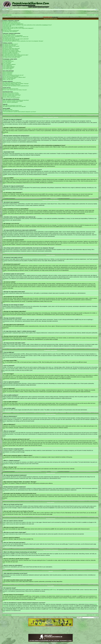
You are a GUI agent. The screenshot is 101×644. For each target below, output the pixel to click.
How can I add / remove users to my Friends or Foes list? (15, 90)
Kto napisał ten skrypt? (8, 110)
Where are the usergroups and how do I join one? (13, 75)
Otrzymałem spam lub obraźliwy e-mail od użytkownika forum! (16, 86)
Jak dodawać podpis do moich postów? (11, 46)
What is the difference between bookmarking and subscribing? (16, 100)
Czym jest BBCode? (7, 60)
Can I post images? (7, 63)
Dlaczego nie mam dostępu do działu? (11, 51)
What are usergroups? (8, 74)
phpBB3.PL (60, 643)
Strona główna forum (7, 15)
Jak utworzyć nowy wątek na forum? (10, 44)
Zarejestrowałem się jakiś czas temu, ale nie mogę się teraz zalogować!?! (18, 28)
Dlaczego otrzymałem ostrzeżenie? (10, 53)
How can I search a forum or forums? (11, 93)
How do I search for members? (9, 96)
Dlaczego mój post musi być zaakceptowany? (12, 56)
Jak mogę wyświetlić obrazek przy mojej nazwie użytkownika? (16, 39)
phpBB (46, 642)
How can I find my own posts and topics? (11, 97)
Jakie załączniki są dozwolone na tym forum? (12, 105)
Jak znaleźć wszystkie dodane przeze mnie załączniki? (14, 107)
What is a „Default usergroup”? (9, 78)
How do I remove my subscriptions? (10, 102)
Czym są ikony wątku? (8, 69)
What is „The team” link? (8, 80)
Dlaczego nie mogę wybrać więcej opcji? (11, 48)
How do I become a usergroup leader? (11, 76)
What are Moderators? (8, 73)
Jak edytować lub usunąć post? (9, 45)
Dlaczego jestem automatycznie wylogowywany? (13, 24)
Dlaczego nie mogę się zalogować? (10, 22)
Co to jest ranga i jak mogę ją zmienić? (11, 40)
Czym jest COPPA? (7, 29)
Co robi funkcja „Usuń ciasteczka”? (10, 32)
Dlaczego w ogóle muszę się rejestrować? (12, 23)
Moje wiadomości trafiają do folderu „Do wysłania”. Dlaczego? (16, 84)
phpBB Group (53, 590)
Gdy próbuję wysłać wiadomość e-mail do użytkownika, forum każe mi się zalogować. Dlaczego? (23, 41)
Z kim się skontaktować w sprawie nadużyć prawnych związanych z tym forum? (19, 112)
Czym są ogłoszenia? (7, 66)
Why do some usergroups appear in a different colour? (14, 77)
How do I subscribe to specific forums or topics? (13, 101)
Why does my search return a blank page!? (12, 95)
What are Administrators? (8, 72)
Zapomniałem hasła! (7, 26)
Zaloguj (5, 10)
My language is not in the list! (9, 38)
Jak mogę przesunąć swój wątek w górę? (11, 57)
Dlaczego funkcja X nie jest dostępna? (11, 111)
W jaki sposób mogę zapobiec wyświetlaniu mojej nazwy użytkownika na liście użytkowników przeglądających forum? (27, 25)
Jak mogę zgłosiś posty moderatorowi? (11, 54)
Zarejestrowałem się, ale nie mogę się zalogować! (13, 27)
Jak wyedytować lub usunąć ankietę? (11, 50)
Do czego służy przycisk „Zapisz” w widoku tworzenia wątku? (16, 55)
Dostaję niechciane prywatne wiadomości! (12, 85)
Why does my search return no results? (11, 94)
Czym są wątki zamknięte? (8, 68)
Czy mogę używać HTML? (8, 61)
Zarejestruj (10, 10)
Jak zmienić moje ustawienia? (9, 35)
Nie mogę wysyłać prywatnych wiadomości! (12, 83)
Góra (4, 125)
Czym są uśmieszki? (7, 62)
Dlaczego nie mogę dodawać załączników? (12, 52)
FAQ (97, 10)
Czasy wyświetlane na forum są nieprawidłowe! (13, 36)
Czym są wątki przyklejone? (9, 67)
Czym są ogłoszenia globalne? (9, 65)
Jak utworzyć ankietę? (8, 47)
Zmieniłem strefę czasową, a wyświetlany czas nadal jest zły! (16, 37)
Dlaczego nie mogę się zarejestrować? (11, 30)
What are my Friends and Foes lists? (11, 89)
